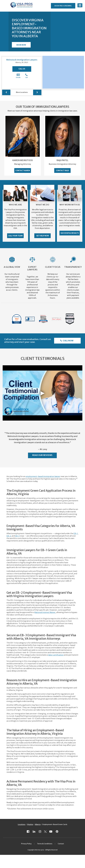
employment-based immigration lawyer (43, 476)
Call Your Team (15, 236)
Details (18, 76)
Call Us (22, 69)
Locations (22, 824)
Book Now (21, 45)
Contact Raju (62, 170)
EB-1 (76, 533)
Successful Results (70, 233)
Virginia (30, 824)
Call (26, 76)
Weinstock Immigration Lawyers (22, 60)
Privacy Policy (26, 844)
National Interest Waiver (45, 612)
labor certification (56, 655)
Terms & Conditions (45, 844)
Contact (61, 844)
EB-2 (9, 536)
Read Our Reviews (42, 455)
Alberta (38, 824)
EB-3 (17, 536)
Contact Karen (23, 170)
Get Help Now (43, 236)
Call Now (68, 341)
